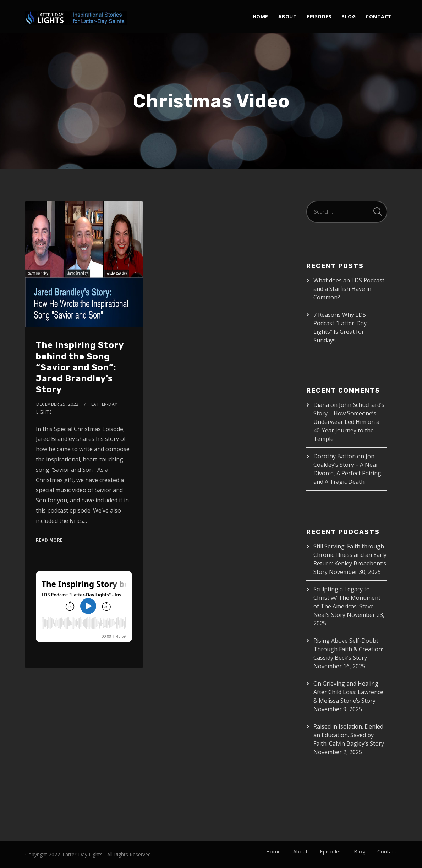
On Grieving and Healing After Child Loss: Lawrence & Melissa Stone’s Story (348, 692)
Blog (349, 16)
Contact (379, 16)
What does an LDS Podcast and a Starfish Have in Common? (349, 289)
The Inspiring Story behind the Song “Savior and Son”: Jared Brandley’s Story (80, 367)
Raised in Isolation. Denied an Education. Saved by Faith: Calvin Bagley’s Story (349, 735)
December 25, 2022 (57, 404)
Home (261, 16)
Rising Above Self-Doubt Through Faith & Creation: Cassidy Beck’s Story (348, 649)
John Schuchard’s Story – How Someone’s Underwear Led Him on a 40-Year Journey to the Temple (349, 422)
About (288, 16)
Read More (49, 540)
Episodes (319, 16)
